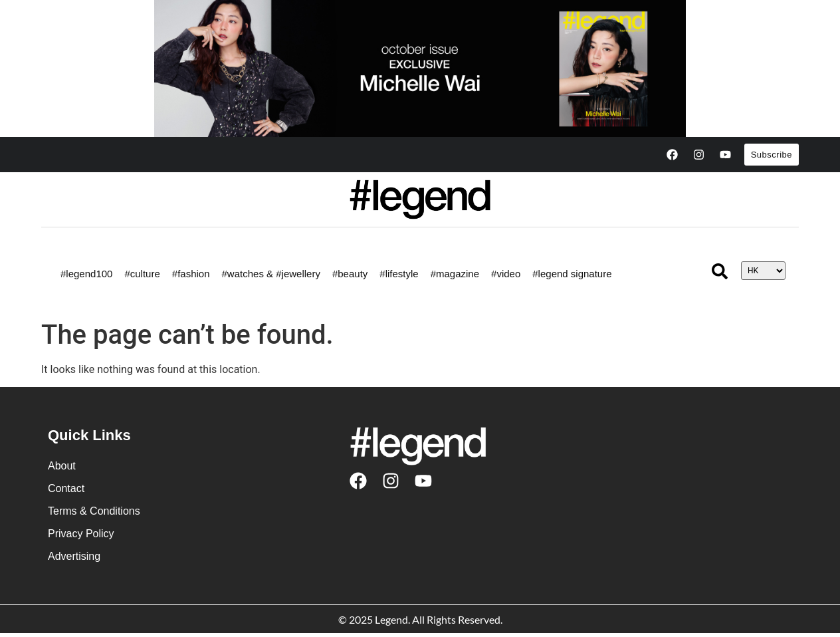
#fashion (191, 274)
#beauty (350, 274)
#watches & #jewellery (271, 274)
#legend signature (572, 274)
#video (506, 274)
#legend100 (86, 274)
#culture (142, 274)
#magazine (455, 274)
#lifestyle (399, 274)
